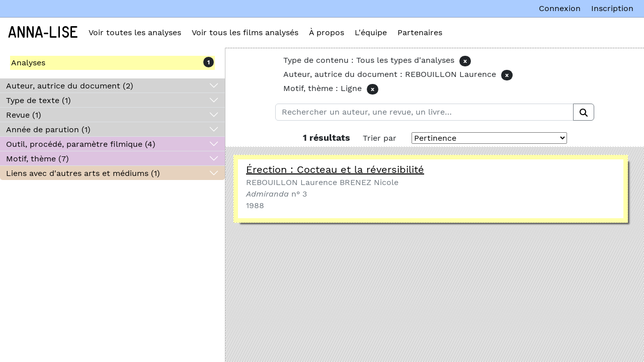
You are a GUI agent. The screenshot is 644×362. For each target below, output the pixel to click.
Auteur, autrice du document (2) (70, 86)
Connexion (560, 8)
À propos (327, 32)
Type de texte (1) (38, 100)
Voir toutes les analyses (135, 32)
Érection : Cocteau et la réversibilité (335, 169)
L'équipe (371, 32)
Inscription (612, 8)
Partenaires (420, 32)
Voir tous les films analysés (245, 32)
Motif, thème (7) (37, 159)
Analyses (28, 63)
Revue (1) (24, 115)
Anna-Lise (43, 33)
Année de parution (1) (48, 129)
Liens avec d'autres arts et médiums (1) (83, 173)
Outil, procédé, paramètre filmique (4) (81, 144)
